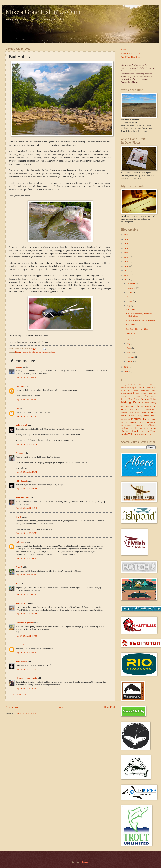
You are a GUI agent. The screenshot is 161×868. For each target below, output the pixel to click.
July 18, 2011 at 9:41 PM (26, 416)
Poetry (146, 419)
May (129, 343)
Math (131, 413)
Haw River (33, 352)
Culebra (124, 399)
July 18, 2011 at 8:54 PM (26, 377)
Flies (147, 403)
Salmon (141, 423)
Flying (153, 403)
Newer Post (12, 707)
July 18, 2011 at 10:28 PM (26, 472)
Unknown (20, 386)
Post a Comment (19, 694)
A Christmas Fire (135, 385)
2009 (127, 372)
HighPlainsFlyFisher (25, 623)
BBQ (129, 391)
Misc (153, 412)
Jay (17, 584)
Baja (154, 388)
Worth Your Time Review (131, 57)
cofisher (19, 367)
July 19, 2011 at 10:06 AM (26, 558)
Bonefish (131, 393)
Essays (137, 399)
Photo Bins (150, 415)
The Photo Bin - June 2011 (137, 329)
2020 (127, 239)
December (131, 283)
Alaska (153, 385)
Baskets (124, 391)
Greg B (19, 567)
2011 (127, 280)
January (130, 361)
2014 (127, 266)
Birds (154, 391)
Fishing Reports (22, 352)
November (131, 288)
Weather (125, 434)
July (129, 306)
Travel (135, 431)
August (130, 301)
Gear (142, 406)
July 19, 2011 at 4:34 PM (26, 575)
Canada (144, 393)
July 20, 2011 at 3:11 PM (26, 669)
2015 (127, 262)
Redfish (133, 422)
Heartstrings (127, 409)
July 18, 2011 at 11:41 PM (26, 508)
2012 (127, 275)
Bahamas (147, 388)
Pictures (136, 419)
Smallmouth (126, 428)
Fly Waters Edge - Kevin (26, 678)
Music (134, 416)
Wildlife (132, 434)
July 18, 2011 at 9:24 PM (26, 400)
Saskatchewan (126, 425)
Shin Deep (130, 333)
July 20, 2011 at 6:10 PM (26, 689)
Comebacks (138, 396)
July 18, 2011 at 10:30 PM (26, 489)
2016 (127, 257)
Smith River (137, 428)
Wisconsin (141, 434)
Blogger (85, 862)
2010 (127, 367)
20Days (124, 385)
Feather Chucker (23, 645)
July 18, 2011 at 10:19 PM (26, 444)
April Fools (137, 388)
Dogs (131, 399)
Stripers (146, 428)
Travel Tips (144, 431)
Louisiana (124, 413)
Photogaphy (125, 419)
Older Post (109, 707)
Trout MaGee (22, 603)
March (130, 352)
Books (138, 393)
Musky (140, 416)
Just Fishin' (131, 309)
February (131, 357)
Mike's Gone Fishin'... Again (43, 12)
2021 (127, 235)
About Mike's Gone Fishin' (132, 53)
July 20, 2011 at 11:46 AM (26, 636)
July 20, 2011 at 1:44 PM (26, 652)
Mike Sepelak (22, 425)
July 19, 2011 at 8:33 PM (26, 594)
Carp (150, 393)
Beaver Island (139, 390)
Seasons (139, 425)
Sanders (19, 453)
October (130, 292)
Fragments (125, 407)
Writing (148, 434)
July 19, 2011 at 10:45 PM (26, 614)
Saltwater (151, 422)
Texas (153, 428)
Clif (17, 409)
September (131, 297)
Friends (134, 406)
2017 (127, 253)
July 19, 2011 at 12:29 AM (26, 533)
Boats (123, 393)
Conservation (150, 396)
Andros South (126, 388)
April (129, 348)
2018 (127, 248)
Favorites (145, 399)
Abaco (146, 385)
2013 (127, 271)
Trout (52, 352)
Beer (148, 390)
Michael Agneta (23, 498)
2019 (127, 244)
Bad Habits (131, 325)
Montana (125, 415)
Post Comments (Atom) (26, 713)
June (129, 339)
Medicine (145, 413)
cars (154, 393)
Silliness (151, 425)
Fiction (153, 399)
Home (61, 707)
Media (137, 413)
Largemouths (44, 352)
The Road (126, 431)
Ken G (19, 517)
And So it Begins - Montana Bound (140, 320)
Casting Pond (127, 396)
